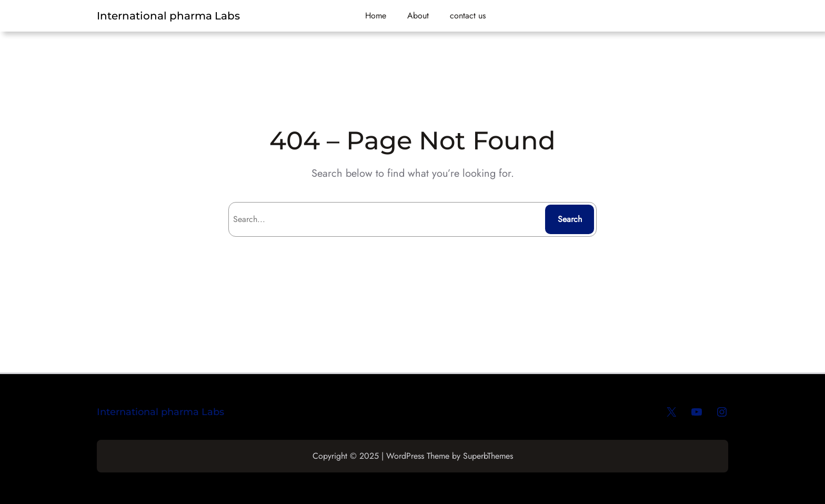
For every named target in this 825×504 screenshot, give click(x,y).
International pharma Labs (168, 16)
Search (570, 219)
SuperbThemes (488, 456)
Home (376, 16)
